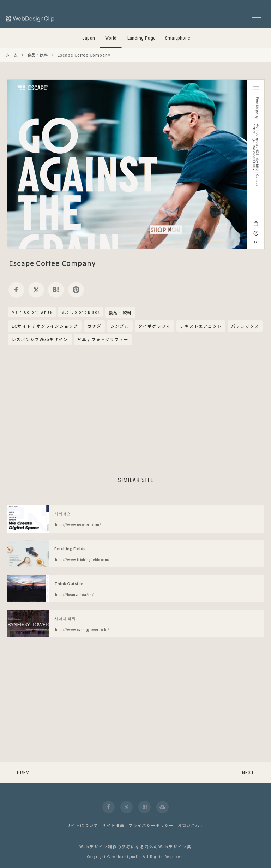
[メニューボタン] (257, 14)
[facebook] (16, 290)
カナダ (94, 326)
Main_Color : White (32, 312)
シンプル (120, 326)
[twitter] (36, 290)
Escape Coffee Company (52, 263)
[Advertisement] (135, 410)
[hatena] (56, 290)
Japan (89, 38)
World (111, 38)
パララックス (245, 326)
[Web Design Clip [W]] (30, 19)
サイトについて (83, 825)
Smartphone (178, 38)
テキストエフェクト (201, 326)
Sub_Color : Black (80, 312)
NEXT (248, 773)
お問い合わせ (191, 825)
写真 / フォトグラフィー (103, 339)
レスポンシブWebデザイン (40, 339)
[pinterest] (76, 290)
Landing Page (142, 38)
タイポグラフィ (155, 326)
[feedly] (162, 807)
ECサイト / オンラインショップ (45, 326)
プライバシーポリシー (151, 825)
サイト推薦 (113, 825)
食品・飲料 (120, 313)
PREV (23, 773)
